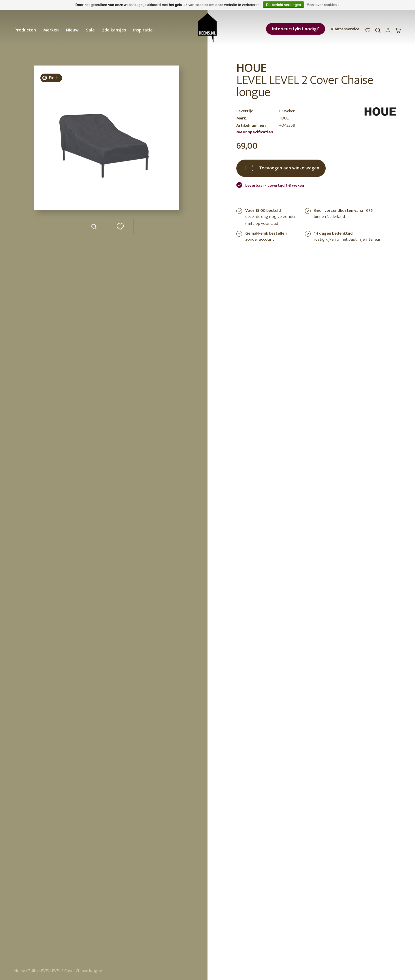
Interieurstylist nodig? (296, 29)
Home (20, 971)
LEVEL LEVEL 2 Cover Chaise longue (71, 971)
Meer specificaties (255, 132)
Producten (25, 30)
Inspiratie (143, 30)
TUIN (32, 971)
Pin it (50, 78)
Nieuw (72, 30)
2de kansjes (114, 30)
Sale (90, 30)
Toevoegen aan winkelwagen (289, 168)
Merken (51, 30)
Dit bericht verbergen (283, 5)
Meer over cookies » (323, 5)
